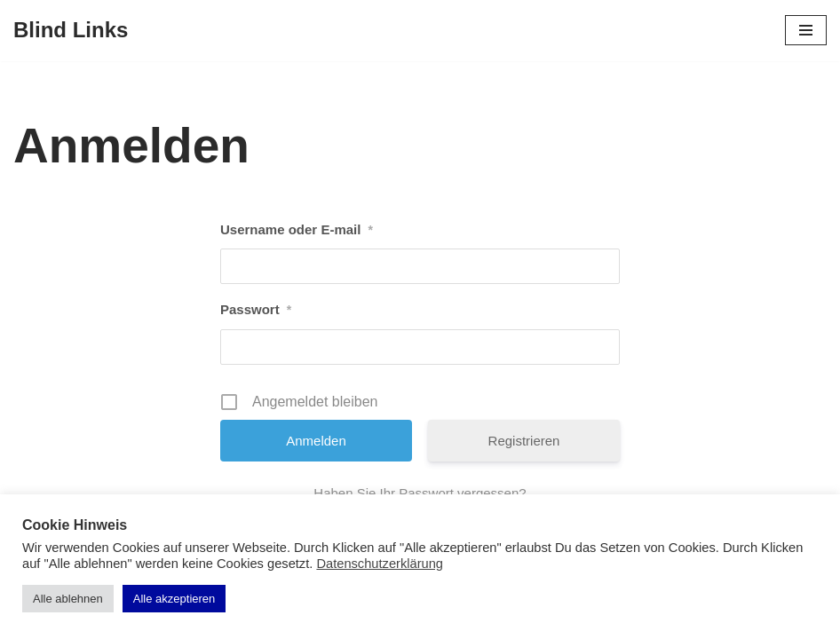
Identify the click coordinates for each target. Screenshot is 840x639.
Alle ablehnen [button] (68, 599)
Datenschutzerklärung (380, 564)
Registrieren (524, 441)
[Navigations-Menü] (806, 30)
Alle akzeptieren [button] (174, 599)
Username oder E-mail (297, 230)
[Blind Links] (71, 31)
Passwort (256, 310)
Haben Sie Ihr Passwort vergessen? (420, 493)
